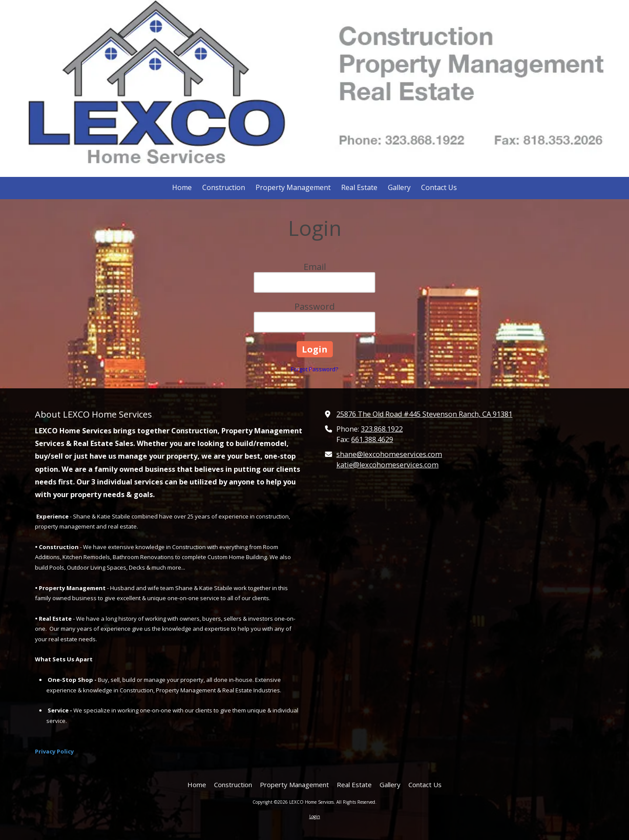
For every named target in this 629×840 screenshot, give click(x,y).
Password (314, 306)
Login (315, 816)
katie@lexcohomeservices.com (387, 465)
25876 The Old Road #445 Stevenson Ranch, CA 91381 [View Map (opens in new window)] (424, 414)
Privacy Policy (54, 751)
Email (315, 267)
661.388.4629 (372, 439)
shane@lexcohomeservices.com (389, 454)
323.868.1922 (382, 429)
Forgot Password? (314, 369)
